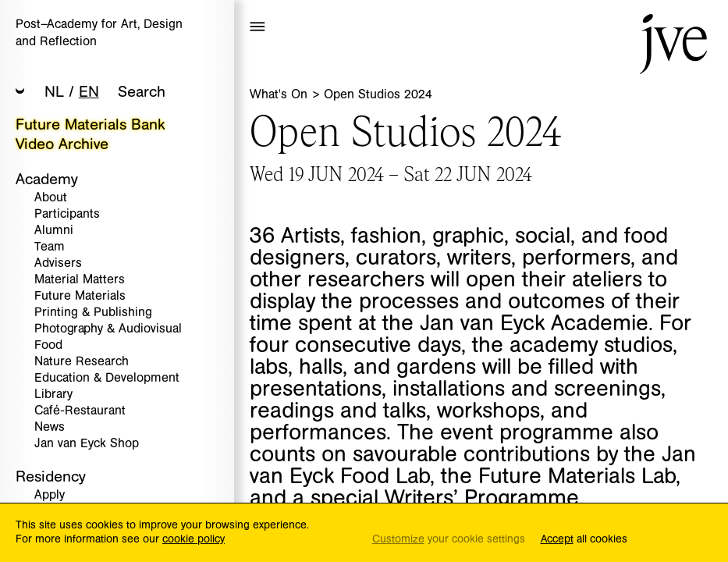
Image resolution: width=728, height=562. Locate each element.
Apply (50, 495)
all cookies (584, 540)
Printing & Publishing (93, 313)
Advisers (58, 263)
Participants (67, 214)
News (50, 427)
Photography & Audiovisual (108, 329)
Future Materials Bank (90, 124)
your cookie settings (449, 540)
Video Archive (62, 144)
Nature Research (82, 362)
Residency (51, 477)
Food (48, 345)
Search (142, 92)
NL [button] (54, 92)
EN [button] (89, 92)
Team (50, 247)
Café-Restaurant (80, 411)
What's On (281, 94)
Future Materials (80, 296)
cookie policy (194, 539)
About (51, 198)
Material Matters (80, 280)
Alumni (54, 231)
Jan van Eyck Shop (87, 444)
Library (53, 395)
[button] (20, 92)
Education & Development (107, 378)
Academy (47, 179)
